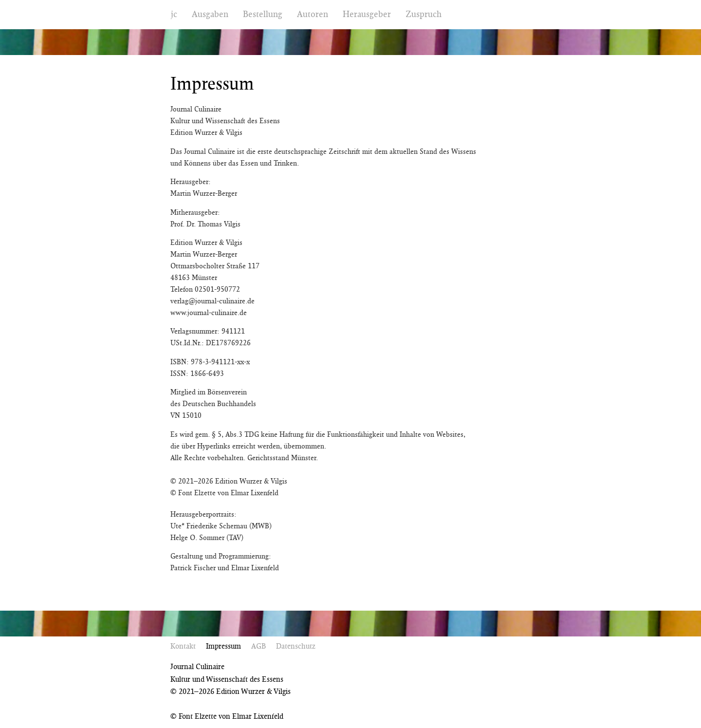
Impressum (223, 646)
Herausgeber (367, 14)
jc (174, 14)
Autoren (313, 14)
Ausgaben (210, 14)
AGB (258, 646)
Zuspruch (424, 14)
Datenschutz (296, 646)
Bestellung (263, 14)
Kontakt (183, 646)
